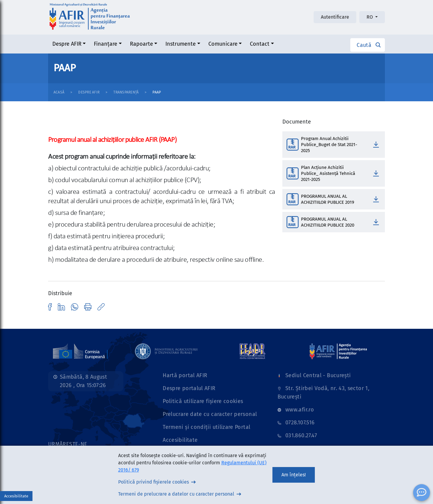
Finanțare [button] (106, 44)
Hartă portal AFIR (185, 375)
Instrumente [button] (181, 44)
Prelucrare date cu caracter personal (210, 414)
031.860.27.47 (301, 435)
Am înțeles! (294, 475)
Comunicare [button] (223, 44)
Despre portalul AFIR (189, 388)
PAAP (157, 92)
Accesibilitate (180, 440)
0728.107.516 (300, 423)
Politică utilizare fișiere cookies (203, 401)
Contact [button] (260, 44)
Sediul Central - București (318, 375)
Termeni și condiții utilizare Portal (206, 427)
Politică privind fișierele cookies (154, 482)
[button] (368, 45)
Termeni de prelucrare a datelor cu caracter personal (176, 494)
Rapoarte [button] (141, 44)
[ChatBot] (422, 493)
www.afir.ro (300, 410)
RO (370, 17)
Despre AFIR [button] (67, 44)
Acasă (59, 92)
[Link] (80, 351)
